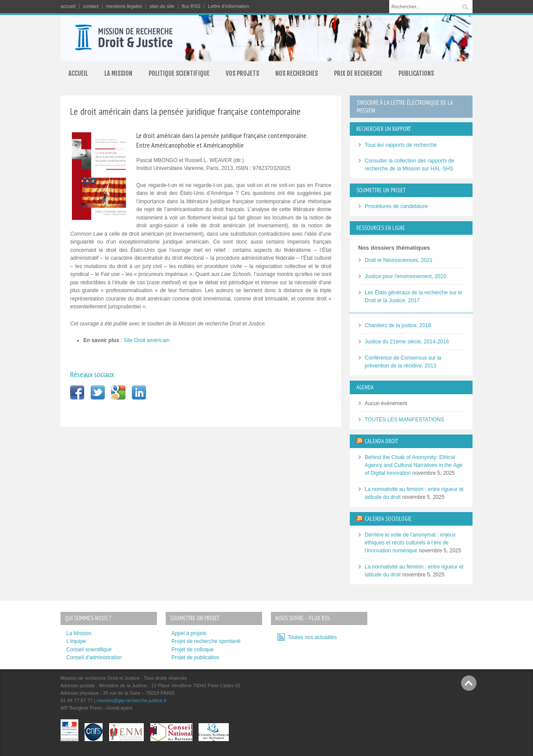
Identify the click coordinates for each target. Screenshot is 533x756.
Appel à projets (189, 633)
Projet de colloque (192, 650)
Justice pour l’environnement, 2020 (405, 276)
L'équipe (76, 641)
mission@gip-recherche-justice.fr (131, 700)
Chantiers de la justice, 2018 (398, 325)
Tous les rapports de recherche (401, 145)
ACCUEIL (78, 73)
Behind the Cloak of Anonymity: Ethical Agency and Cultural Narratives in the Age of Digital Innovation (414, 465)
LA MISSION (118, 73)
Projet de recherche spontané (206, 641)
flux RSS (191, 6)
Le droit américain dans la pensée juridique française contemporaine (185, 111)
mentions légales (124, 6)
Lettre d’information (228, 6)
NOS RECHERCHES (297, 73)
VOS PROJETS (242, 73)
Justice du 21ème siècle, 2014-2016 (407, 342)
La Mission (79, 633)
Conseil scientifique (89, 650)
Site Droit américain (147, 340)
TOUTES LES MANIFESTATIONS (404, 420)
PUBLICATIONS (416, 73)
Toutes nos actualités (311, 637)
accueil (68, 6)
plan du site (162, 6)
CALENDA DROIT (381, 441)
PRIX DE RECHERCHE (358, 73)
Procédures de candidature (396, 206)
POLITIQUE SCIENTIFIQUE (179, 73)
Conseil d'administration (94, 657)
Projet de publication (195, 657)
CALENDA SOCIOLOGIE (388, 519)
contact (91, 6)
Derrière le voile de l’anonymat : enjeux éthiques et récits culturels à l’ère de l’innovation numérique (410, 543)
